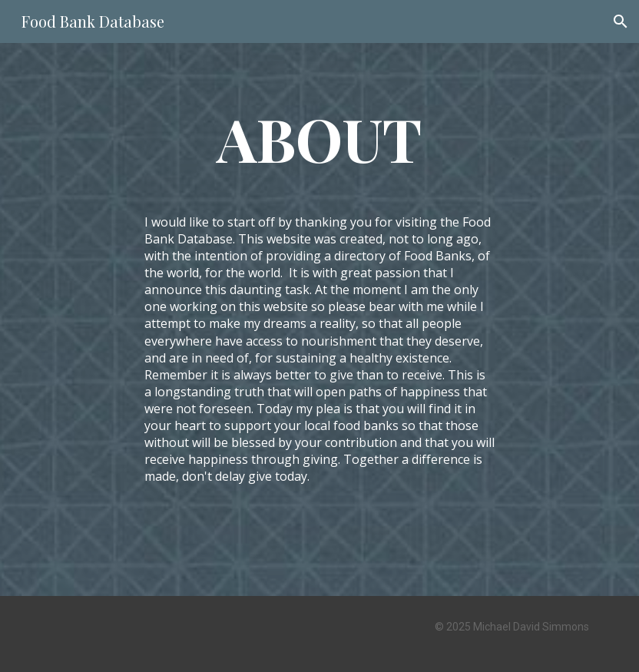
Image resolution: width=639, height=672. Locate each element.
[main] (319, 138)
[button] (621, 22)
